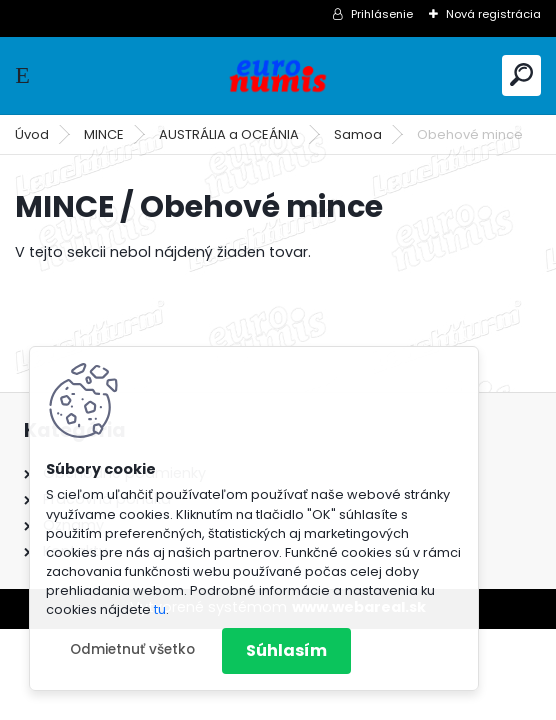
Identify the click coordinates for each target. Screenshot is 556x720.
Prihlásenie (382, 14)
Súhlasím (286, 650)
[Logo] (278, 75)
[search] (521, 74)
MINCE (104, 134)
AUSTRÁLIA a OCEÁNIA (229, 134)
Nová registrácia (493, 14)
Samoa (358, 134)
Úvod (32, 134)
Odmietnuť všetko (132, 649)
